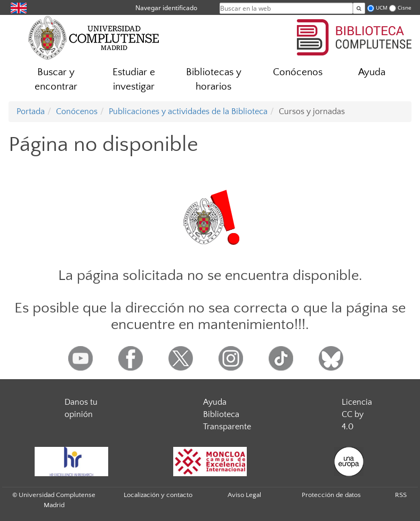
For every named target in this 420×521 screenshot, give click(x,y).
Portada (31, 111)
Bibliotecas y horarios (214, 79)
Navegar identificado (166, 8)
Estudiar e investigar (134, 79)
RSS (401, 495)
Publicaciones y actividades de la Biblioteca (188, 111)
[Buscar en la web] (359, 8)
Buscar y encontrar (56, 79)
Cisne (405, 8)
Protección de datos (331, 495)
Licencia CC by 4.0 (357, 414)
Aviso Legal (244, 495)
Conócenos (298, 72)
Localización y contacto (158, 495)
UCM (382, 8)
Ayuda (372, 72)
